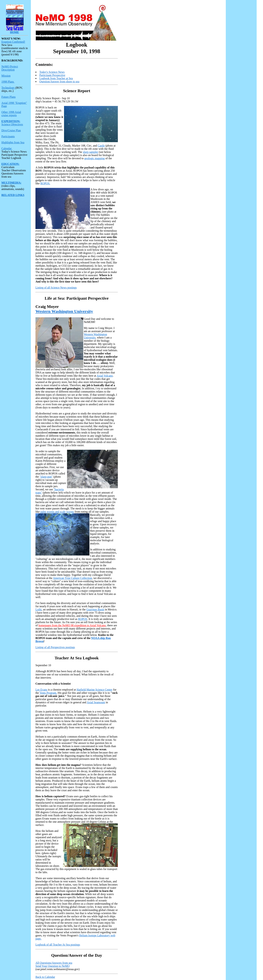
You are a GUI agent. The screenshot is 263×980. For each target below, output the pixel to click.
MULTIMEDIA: (11, 183)
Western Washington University (64, 311)
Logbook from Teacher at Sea (56, 78)
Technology (8, 88)
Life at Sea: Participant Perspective (77, 298)
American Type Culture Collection (72, 578)
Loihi (39, 609)
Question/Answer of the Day (77, 955)
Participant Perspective (52, 75)
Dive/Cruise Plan (11, 130)
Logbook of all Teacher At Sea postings (58, 945)
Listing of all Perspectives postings (55, 647)
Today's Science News (52, 72)
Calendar (7, 148)
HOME (15, 32)
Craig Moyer (47, 307)
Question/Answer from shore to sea (59, 81)
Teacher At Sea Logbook (77, 658)
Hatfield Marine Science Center (94, 690)
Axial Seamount (96, 702)
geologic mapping (94, 158)
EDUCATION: (10, 164)
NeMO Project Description (10, 68)
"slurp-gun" (46, 477)
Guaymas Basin (95, 609)
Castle (101, 146)
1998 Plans (8, 82)
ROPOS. (45, 183)
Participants (8, 136)
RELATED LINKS (13, 195)
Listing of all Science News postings (56, 288)
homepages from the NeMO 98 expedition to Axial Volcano (72, 625)
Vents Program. (48, 693)
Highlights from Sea (13, 142)
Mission (6, 76)
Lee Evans (41, 690)
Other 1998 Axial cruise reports (11, 114)
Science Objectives (12, 124)
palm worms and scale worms (57, 512)
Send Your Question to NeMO (52, 966)
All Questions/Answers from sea (54, 963)
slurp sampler (91, 152)
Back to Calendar (45, 977)
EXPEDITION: (11, 121)
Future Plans (8, 97)
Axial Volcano (105, 376)
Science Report (77, 91)
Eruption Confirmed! (13, 42)
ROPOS (83, 619)
